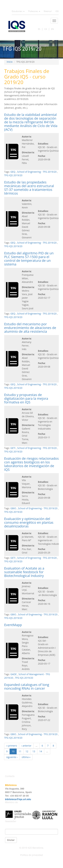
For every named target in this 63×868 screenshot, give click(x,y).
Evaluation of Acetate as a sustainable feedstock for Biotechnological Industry (24, 572)
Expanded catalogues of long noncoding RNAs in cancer (27, 686)
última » (26, 757)
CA (46, 29)
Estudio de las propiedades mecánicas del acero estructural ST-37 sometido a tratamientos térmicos (29, 188)
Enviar (11, 840)
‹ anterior (26, 746)
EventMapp (13, 625)
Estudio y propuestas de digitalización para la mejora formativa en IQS (26, 398)
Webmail (48, 11)
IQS (57, 11)
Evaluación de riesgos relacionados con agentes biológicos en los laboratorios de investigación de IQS (31, 464)
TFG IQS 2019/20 (13, 175)
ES (39, 29)
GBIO (13, 508)
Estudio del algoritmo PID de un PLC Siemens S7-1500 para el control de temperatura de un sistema (29, 259)
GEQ (13, 172)
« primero (12, 746)
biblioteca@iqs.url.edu (18, 799)
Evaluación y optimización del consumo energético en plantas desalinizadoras (29, 522)
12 (27, 751)
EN (52, 29)
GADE (14, 674)
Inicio (10, 62)
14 (41, 751)
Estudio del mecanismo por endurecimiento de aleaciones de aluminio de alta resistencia (30, 328)
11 (20, 751)
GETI (13, 448)
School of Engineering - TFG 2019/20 (37, 172)
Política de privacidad (32, 855)
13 (34, 751)
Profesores (34, 11)
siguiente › (12, 757)
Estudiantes (18, 11)
